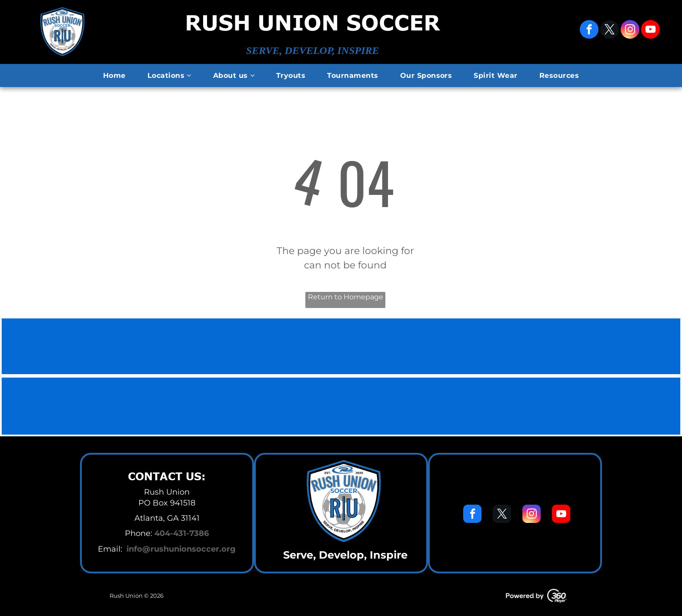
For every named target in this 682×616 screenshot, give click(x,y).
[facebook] (589, 30)
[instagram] (630, 30)
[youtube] (650, 30)
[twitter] (610, 30)
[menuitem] (114, 76)
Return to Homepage (346, 297)
